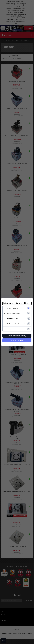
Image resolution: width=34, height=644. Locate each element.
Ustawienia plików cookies (15, 303)
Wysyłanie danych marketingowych (16, 324)
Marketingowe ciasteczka (13, 314)
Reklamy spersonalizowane (14, 329)
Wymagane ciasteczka (13, 308)
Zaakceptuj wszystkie (17, 340)
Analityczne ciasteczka (13, 319)
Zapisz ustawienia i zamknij (17, 336)
